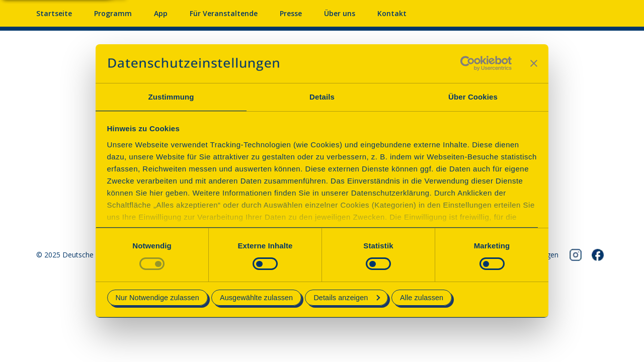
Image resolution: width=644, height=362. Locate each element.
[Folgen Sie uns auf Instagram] (576, 255)
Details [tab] (322, 97)
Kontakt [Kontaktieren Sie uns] (392, 13)
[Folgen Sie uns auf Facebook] (598, 255)
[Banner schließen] (534, 63)
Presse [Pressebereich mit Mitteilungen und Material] (291, 13)
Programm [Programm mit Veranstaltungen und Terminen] (113, 13)
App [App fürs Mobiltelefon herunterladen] (161, 13)
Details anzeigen (347, 298)
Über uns (340, 13)
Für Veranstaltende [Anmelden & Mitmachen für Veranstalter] (224, 13)
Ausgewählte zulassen (256, 298)
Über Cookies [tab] (473, 97)
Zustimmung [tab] (171, 97)
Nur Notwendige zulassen (157, 298)
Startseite (54, 13)
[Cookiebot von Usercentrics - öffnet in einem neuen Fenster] (468, 63)
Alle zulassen (422, 298)
